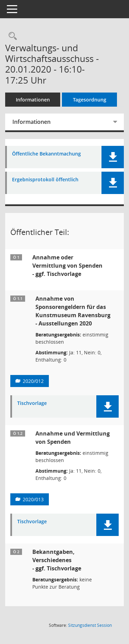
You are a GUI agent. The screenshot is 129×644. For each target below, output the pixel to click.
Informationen (33, 100)
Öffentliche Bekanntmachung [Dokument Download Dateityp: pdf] (46, 154)
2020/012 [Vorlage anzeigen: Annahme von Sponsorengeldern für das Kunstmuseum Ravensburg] (33, 381)
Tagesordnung (90, 100)
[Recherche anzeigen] (11, 36)
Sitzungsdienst (90, 625)
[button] (113, 157)
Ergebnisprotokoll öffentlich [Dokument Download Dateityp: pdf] (45, 180)
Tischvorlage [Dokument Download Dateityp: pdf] (32, 403)
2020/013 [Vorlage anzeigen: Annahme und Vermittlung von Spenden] (33, 499)
